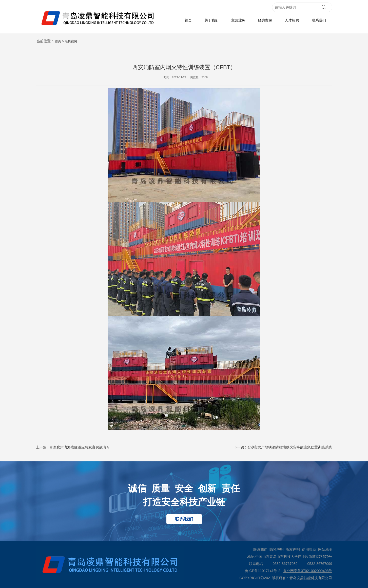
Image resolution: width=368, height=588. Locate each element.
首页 (188, 20)
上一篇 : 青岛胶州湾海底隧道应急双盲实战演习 (73, 447)
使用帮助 (309, 550)
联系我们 (319, 20)
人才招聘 (292, 20)
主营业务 (238, 20)
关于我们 (211, 20)
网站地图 (325, 550)
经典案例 (265, 20)
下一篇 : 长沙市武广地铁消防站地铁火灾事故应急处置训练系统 (283, 447)
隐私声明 (277, 550)
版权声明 (293, 550)
